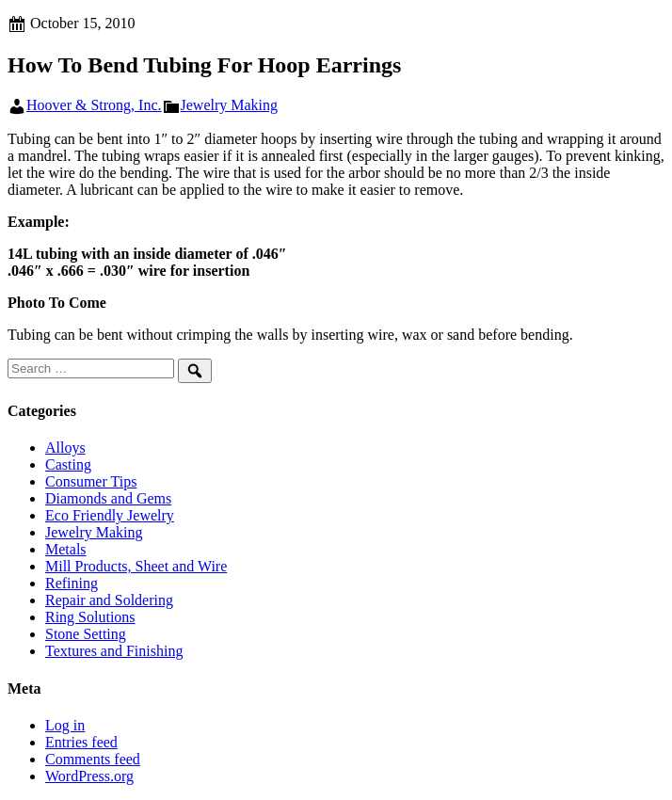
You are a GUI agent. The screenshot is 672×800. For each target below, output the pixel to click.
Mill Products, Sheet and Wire (136, 566)
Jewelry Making (230, 105)
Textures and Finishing (114, 651)
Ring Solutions (90, 617)
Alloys (65, 448)
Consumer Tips (91, 481)
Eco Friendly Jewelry (110, 515)
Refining (72, 583)
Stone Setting (86, 634)
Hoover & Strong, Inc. (94, 105)
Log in (65, 725)
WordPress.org (89, 776)
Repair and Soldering (109, 600)
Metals (66, 549)
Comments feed (93, 759)
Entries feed (81, 742)
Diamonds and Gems (108, 498)
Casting (68, 464)
